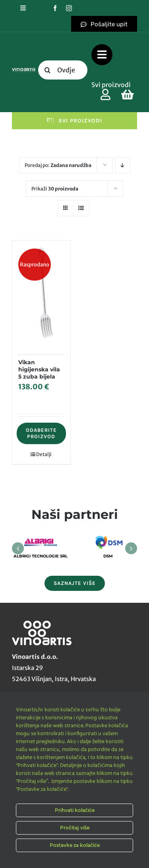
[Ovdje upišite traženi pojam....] (63, 70)
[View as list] (81, 208)
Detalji (44, 454)
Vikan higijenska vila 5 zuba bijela (39, 369)
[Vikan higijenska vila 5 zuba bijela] (41, 293)
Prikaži (55, 189)
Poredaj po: (58, 165)
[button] (18, 548)
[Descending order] (123, 165)
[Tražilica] (48, 70)
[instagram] (69, 8)
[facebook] (55, 8)
